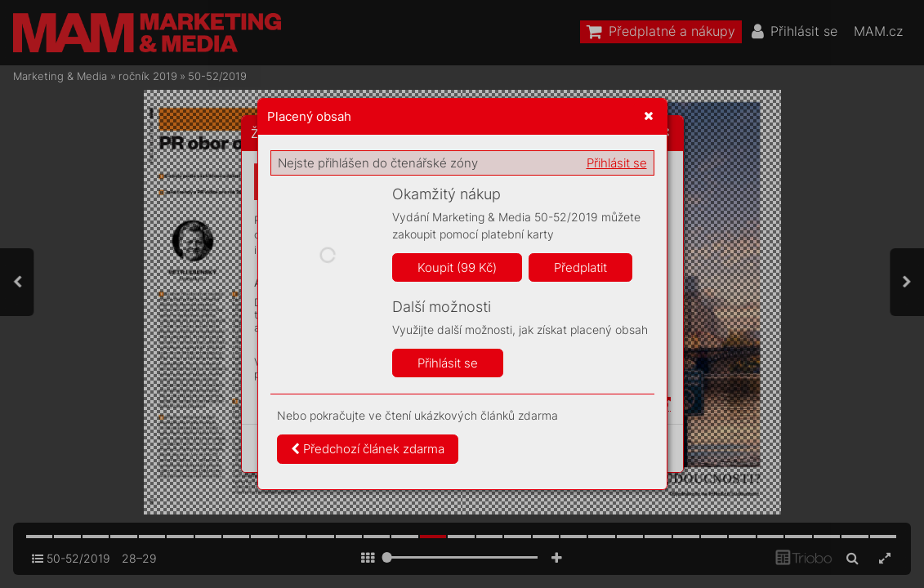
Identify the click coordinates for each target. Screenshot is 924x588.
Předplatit (580, 267)
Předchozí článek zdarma (368, 449)
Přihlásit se (617, 163)
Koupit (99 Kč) (457, 267)
